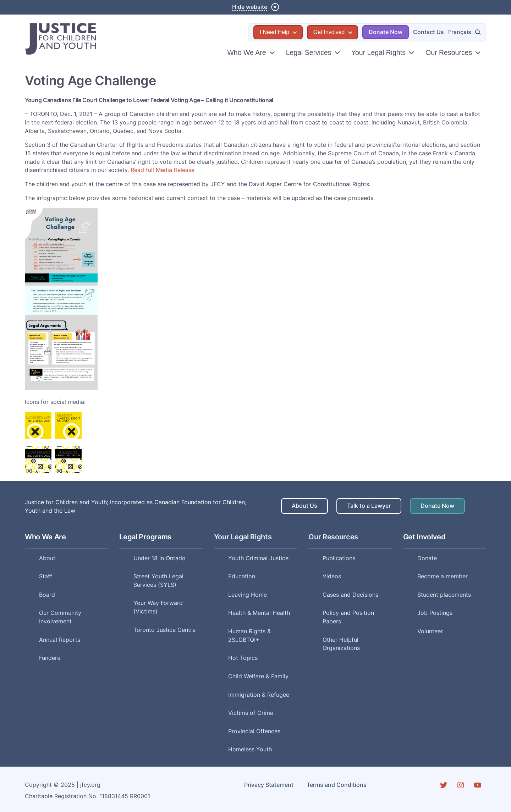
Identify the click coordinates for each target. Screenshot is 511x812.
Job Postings (435, 613)
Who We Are (246, 52)
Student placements (444, 595)
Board (47, 595)
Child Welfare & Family (258, 676)
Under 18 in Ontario (160, 558)
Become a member (443, 576)
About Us (304, 506)
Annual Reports (60, 640)
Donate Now (386, 32)
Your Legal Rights (378, 52)
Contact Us (428, 32)
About (47, 558)
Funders (50, 658)
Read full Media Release (163, 170)
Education (242, 576)
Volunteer (430, 631)
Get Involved (329, 32)
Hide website (250, 7)
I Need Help (274, 32)
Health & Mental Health (259, 613)
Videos (332, 576)
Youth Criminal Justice (258, 558)
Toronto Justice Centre (164, 630)
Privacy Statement (269, 785)
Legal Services (309, 52)
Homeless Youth (250, 749)
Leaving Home (248, 595)
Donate (427, 558)
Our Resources (449, 52)
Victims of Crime (251, 713)
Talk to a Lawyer (369, 506)
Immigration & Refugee (259, 695)
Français (460, 32)
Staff (46, 576)
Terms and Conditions (337, 785)
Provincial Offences (254, 731)
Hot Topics (243, 658)
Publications (339, 558)
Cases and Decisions (350, 595)
